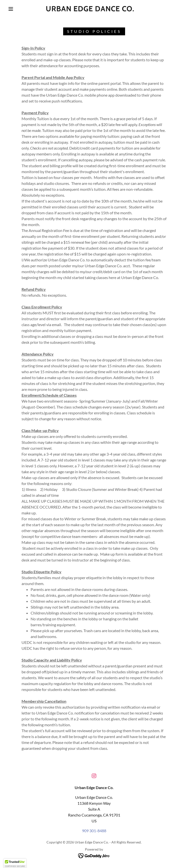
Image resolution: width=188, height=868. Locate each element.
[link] (90, 10)
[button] (11, 9)
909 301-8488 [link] (94, 831)
